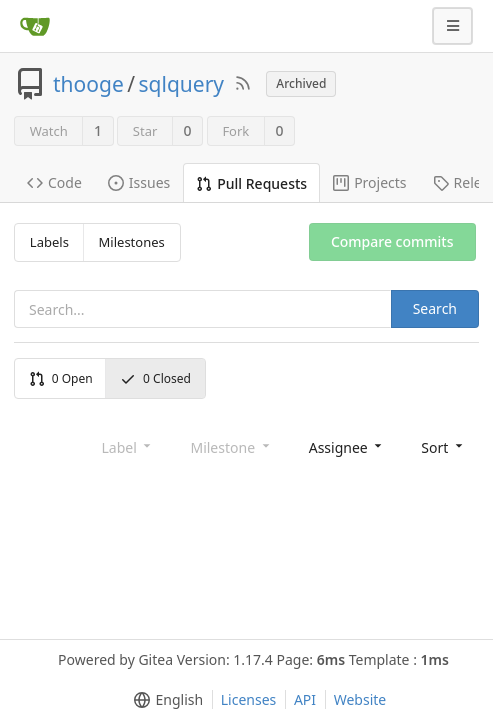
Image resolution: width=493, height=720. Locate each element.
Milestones (132, 242)
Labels (49, 242)
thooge (88, 84)
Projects (369, 182)
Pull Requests (251, 183)
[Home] (35, 26)
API (305, 699)
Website (360, 699)
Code (54, 182)
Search (435, 308)
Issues (139, 182)
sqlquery (182, 84)
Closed (155, 378)
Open (61, 378)
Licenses (249, 699)
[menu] (347, 446)
